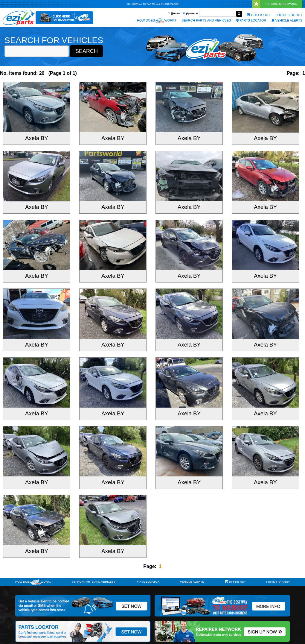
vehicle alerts (287, 20)
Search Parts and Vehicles (206, 20)
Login (281, 15)
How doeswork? (33, 582)
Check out (261, 15)
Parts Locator (251, 20)
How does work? (157, 20)
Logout (295, 15)
